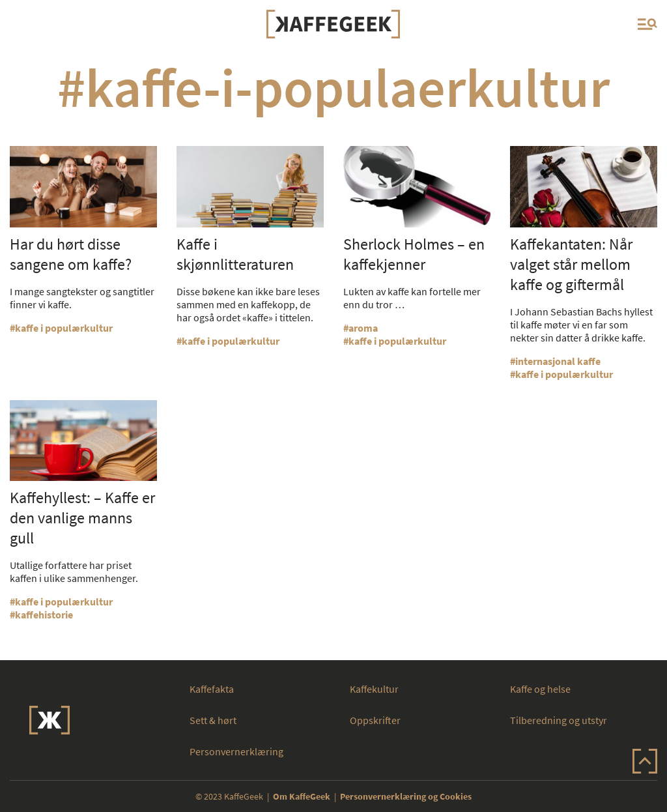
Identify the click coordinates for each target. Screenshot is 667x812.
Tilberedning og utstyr (559, 720)
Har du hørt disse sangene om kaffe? (71, 254)
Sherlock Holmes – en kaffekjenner (414, 254)
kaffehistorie (44, 615)
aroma (363, 328)
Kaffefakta (212, 689)
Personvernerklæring (236, 751)
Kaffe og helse (540, 689)
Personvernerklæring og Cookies (406, 796)
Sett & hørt (213, 720)
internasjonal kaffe (558, 361)
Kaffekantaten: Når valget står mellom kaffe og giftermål (571, 264)
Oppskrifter (375, 720)
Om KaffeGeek (302, 796)
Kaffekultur (374, 689)
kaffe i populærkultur (64, 328)
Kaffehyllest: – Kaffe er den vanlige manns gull (82, 518)
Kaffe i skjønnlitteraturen (235, 254)
